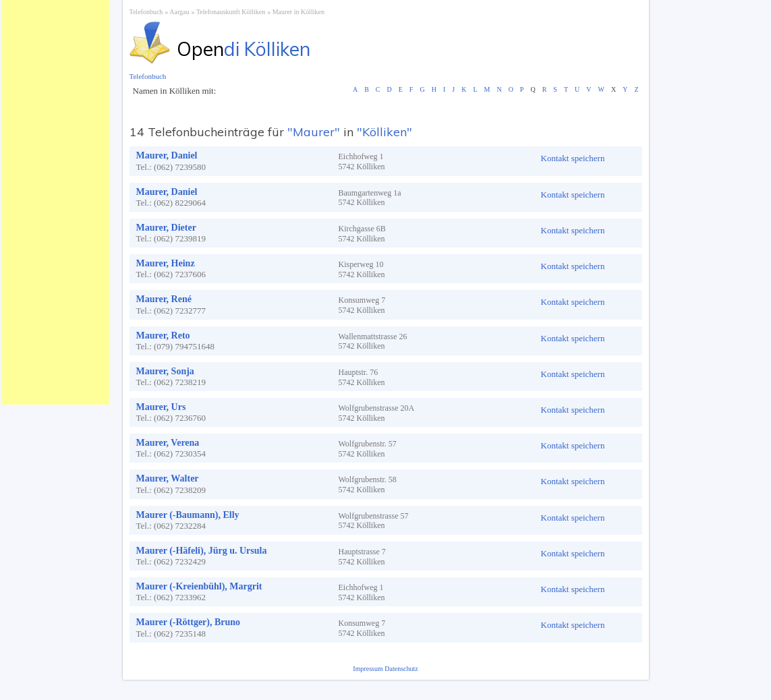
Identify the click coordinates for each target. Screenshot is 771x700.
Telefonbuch (146, 12)
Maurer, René (164, 299)
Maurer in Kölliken (298, 12)
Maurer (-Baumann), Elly (188, 515)
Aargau (179, 12)
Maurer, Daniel (167, 155)
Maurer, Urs (161, 407)
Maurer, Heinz (166, 263)
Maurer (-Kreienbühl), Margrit (199, 586)
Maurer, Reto (163, 336)
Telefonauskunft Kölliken (231, 12)
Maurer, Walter (168, 478)
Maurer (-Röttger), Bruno (189, 622)
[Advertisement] (55, 202)
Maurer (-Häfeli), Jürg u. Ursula (202, 551)
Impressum (369, 669)
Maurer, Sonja (165, 371)
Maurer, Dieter (166, 228)
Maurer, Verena (168, 443)
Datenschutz (401, 669)
